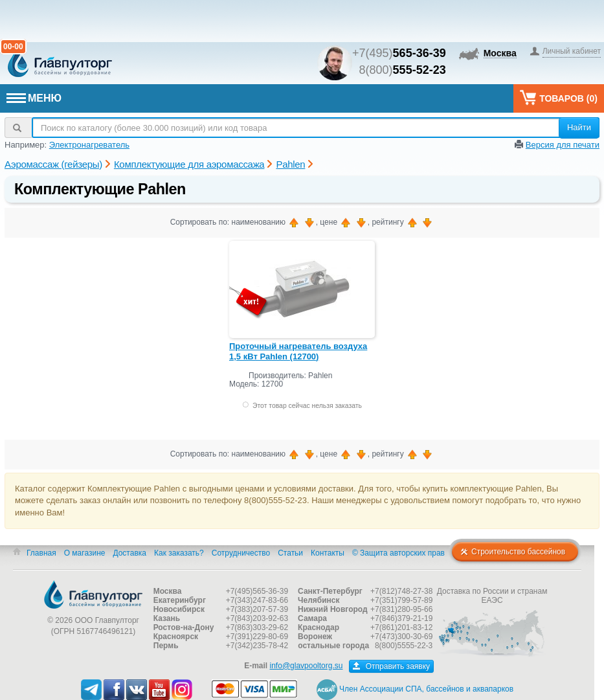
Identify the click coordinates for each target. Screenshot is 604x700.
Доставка (129, 553)
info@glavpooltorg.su (307, 666)
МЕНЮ (34, 98)
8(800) (403, 70)
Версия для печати (563, 145)
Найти (579, 127)
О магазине (85, 553)
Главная (41, 553)
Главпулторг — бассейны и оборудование (93, 594)
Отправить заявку (391, 666)
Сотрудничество (241, 553)
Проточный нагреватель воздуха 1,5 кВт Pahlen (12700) (298, 351)
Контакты (328, 553)
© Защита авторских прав (398, 553)
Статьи (290, 553)
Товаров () (559, 97)
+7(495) (399, 53)
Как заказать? (179, 553)
